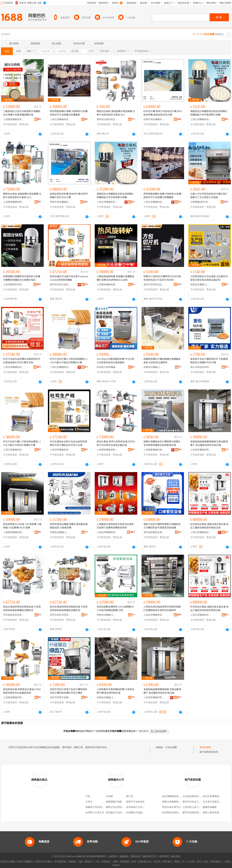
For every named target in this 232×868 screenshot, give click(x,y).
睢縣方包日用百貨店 (116, 807)
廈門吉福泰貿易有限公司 (195, 812)
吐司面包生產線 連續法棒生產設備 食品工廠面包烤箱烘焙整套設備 (209, 526)
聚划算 (88, 862)
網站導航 (176, 856)
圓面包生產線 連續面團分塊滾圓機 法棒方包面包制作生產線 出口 (116, 113)
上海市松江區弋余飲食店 (195, 807)
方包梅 (109, 796)
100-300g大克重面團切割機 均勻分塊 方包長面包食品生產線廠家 (115, 361)
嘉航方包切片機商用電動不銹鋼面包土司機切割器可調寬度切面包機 (162, 526)
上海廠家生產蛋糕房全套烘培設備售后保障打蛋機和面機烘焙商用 (115, 526)
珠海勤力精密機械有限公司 (107, 367)
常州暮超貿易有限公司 (14, 615)
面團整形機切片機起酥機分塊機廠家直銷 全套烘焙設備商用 (162, 361)
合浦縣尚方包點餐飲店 (138, 812)
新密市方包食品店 (135, 802)
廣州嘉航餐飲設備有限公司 (154, 532)
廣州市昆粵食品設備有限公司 (154, 284)
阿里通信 (167, 862)
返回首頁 (143, 731)
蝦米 (134, 862)
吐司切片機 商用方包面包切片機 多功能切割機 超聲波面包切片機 (163, 113)
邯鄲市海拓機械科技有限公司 (154, 119)
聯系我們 (164, 856)
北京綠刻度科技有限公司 (195, 796)
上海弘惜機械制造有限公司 (61, 119)
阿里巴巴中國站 (44, 862)
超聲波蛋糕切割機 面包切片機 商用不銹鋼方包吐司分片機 (69, 196)
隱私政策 (136, 856)
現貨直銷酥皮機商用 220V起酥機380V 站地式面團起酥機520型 (115, 608)
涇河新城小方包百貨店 (138, 807)
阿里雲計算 (144, 862)
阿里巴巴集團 (8, 862)
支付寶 (191, 862)
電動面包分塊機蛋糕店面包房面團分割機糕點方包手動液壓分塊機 (209, 113)
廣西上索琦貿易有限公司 (216, 812)
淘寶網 (72, 862)
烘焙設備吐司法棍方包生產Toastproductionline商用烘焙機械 (69, 278)
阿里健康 (216, 862)
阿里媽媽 (125, 862)
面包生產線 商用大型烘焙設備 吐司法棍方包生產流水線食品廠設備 (116, 443)
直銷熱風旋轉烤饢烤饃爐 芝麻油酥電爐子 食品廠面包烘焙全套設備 (209, 443)
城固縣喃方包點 (114, 802)
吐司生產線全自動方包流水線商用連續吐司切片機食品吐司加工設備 (68, 443)
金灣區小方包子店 (95, 812)
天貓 (80, 862)
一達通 (226, 862)
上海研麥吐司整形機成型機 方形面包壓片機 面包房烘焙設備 (116, 691)
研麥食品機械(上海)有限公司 (201, 284)
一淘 (97, 862)
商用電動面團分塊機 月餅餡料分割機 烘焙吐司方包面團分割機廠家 (69, 113)
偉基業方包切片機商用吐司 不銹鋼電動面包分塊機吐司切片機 (209, 361)
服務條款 (124, 856)
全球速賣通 (60, 862)
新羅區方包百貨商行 (96, 807)
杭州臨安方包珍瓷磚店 (117, 812)
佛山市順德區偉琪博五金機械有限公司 (201, 367)
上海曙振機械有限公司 (14, 119)
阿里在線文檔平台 (171, 807)
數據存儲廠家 (210, 807)
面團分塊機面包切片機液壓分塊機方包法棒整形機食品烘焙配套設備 (162, 443)
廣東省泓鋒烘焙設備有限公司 (107, 119)
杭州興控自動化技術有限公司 (177, 812)
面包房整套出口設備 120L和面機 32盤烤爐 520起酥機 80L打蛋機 (22, 526)
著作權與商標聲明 (96, 856)
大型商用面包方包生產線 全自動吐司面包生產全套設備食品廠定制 (209, 278)
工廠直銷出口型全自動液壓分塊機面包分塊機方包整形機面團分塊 (22, 113)
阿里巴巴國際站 (25, 862)
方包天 (89, 802)
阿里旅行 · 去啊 (109, 862)
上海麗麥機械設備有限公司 (154, 450)
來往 (199, 862)
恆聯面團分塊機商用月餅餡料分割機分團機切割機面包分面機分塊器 (22, 278)
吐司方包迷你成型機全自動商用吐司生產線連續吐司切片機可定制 (22, 361)
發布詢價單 (205, 747)
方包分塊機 (171, 747)
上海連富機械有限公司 (201, 450)
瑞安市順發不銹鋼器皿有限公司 (61, 697)
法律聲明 (112, 856)
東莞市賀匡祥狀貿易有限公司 (61, 615)
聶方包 (130, 796)
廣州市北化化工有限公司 (195, 802)
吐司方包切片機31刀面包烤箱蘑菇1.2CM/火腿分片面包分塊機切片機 (69, 361)
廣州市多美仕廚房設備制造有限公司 (61, 284)
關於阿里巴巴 (150, 856)
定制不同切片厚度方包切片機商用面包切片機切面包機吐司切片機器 (68, 691)
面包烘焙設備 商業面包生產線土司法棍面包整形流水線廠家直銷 (22, 691)
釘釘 (206, 862)
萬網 (177, 862)
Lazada (116, 865)
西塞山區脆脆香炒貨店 (174, 802)
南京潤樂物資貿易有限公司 (176, 796)
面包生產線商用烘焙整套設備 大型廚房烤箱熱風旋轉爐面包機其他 (22, 608)
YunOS (156, 862)
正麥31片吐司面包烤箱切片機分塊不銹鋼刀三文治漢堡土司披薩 (209, 196)
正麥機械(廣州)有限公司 (201, 202)
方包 (88, 796)
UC (183, 862)
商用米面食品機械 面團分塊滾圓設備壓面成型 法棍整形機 (69, 526)
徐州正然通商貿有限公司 (216, 796)
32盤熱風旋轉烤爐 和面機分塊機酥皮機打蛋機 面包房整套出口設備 (116, 278)
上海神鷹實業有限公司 (14, 284)
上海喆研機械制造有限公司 (14, 367)
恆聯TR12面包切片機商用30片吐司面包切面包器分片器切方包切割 (162, 278)
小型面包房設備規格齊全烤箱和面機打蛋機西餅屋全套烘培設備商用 (162, 608)
